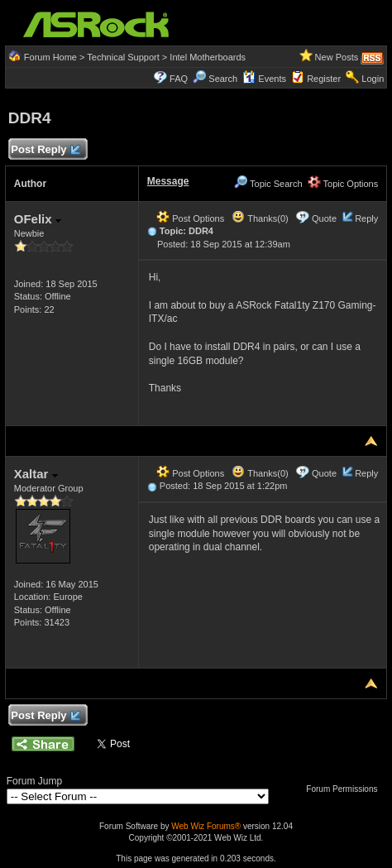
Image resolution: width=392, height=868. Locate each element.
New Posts (337, 57)
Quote (324, 218)
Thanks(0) (260, 218)
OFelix (38, 219)
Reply (366, 218)
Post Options (190, 218)
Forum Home (50, 57)
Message (168, 181)
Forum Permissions (346, 789)
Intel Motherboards (208, 57)
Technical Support (123, 57)
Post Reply (45, 150)
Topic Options (343, 184)
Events (264, 79)
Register (324, 79)
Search (223, 79)
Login (373, 79)
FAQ (179, 79)
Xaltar (36, 474)
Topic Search (268, 184)
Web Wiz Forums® (206, 826)
